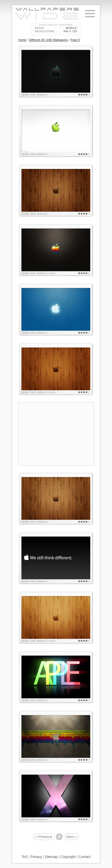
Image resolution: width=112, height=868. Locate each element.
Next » (71, 837)
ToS (24, 857)
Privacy (36, 857)
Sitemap (51, 857)
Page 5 (75, 40)
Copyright (68, 857)
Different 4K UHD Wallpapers (48, 40)
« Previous (44, 837)
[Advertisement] (56, 434)
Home (22, 40)
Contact (84, 857)
